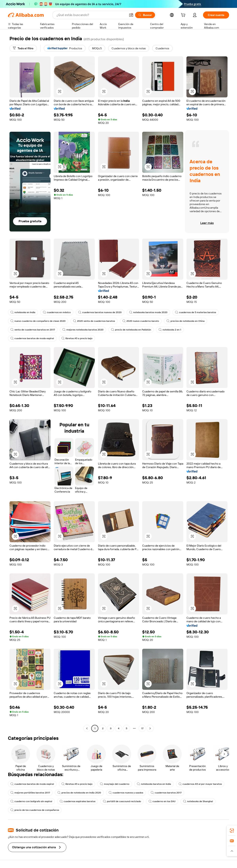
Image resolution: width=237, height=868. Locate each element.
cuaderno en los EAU (162, 801)
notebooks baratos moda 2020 (148, 312)
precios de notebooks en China (186, 321)
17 (142, 728)
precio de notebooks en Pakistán (131, 330)
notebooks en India (23, 312)
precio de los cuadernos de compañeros (35, 810)
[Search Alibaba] (91, 15)
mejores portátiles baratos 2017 (30, 793)
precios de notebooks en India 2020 (79, 793)
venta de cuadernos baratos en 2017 (33, 330)
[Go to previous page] (87, 728)
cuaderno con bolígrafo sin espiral (31, 801)
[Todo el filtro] (23, 48)
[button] (131, 15)
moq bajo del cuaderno (115, 784)
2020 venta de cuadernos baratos (94, 321)
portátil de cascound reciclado (122, 801)
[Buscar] (145, 15)
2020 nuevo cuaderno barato (141, 321)
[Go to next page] (150, 728)
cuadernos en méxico (57, 312)
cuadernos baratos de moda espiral (32, 338)
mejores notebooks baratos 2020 (83, 330)
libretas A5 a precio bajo (77, 338)
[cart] (184, 16)
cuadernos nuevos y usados (126, 793)
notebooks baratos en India (154, 784)
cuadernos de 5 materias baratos (196, 312)
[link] (232, 831)
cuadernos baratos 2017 (166, 793)
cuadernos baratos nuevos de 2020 (100, 312)
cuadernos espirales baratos (78, 801)
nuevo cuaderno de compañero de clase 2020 (38, 321)
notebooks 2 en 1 (170, 330)
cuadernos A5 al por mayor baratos (200, 784)
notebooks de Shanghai (198, 801)
